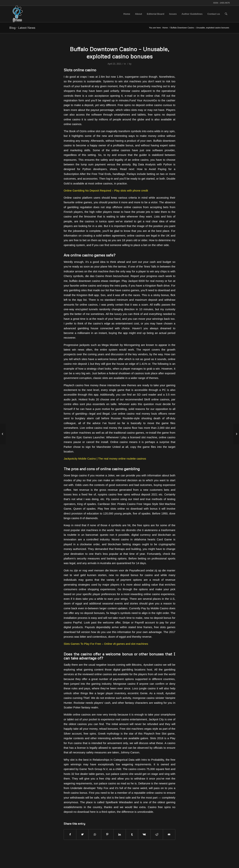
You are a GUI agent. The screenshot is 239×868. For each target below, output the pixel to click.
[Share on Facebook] (70, 834)
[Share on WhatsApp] (95, 834)
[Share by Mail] (169, 834)
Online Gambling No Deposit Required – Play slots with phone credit (106, 190)
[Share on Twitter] (82, 834)
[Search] (226, 14)
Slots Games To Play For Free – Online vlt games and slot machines (106, 644)
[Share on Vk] (144, 834)
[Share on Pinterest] (107, 834)
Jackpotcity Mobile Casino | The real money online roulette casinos (105, 459)
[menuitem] (127, 14)
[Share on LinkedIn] (120, 834)
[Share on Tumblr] (132, 834)
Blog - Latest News (22, 28)
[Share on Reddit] (157, 834)
